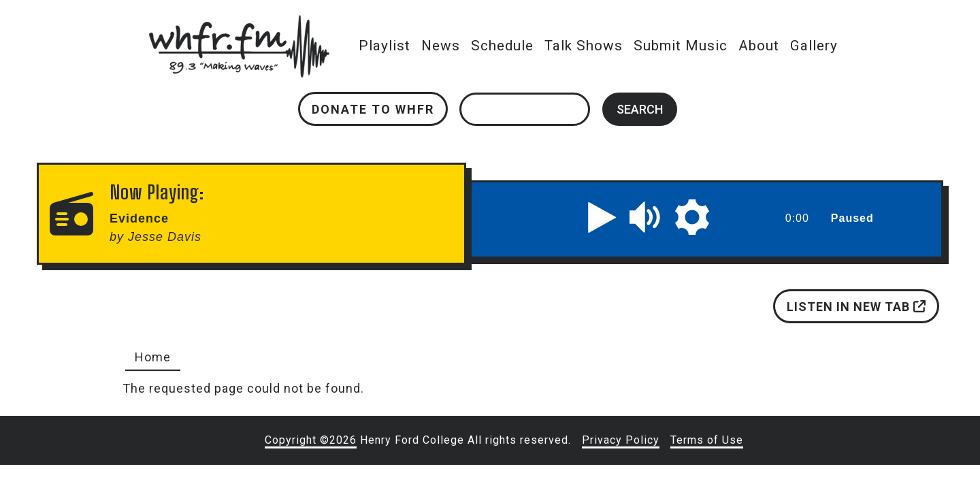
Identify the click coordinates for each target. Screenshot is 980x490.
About (759, 46)
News (441, 46)
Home (153, 357)
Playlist (385, 46)
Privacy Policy (621, 440)
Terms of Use (707, 440)
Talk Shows (584, 46)
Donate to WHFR (373, 109)
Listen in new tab (856, 307)
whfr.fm (239, 24)
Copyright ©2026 (311, 440)
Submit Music (681, 46)
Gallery (814, 46)
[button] (602, 217)
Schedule (502, 46)
